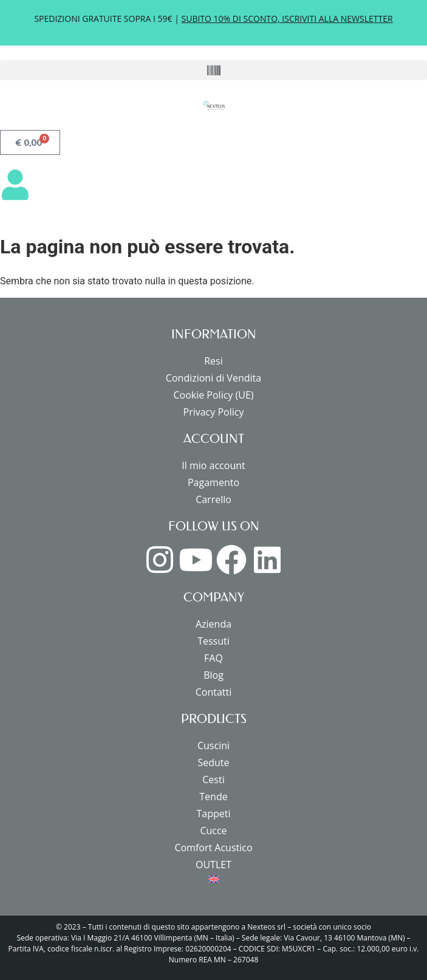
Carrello (213, 499)
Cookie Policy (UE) (213, 395)
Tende (213, 797)
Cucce (213, 831)
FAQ (213, 658)
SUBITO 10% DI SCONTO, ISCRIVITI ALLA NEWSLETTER (287, 19)
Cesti (213, 780)
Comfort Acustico (213, 848)
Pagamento (213, 482)
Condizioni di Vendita (213, 378)
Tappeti (213, 814)
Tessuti (213, 641)
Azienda (213, 624)
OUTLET (213, 865)
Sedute (213, 762)
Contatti (214, 692)
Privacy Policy (214, 412)
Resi (213, 361)
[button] (213, 70)
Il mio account (213, 465)
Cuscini (213, 745)
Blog (213, 675)
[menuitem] (213, 879)
